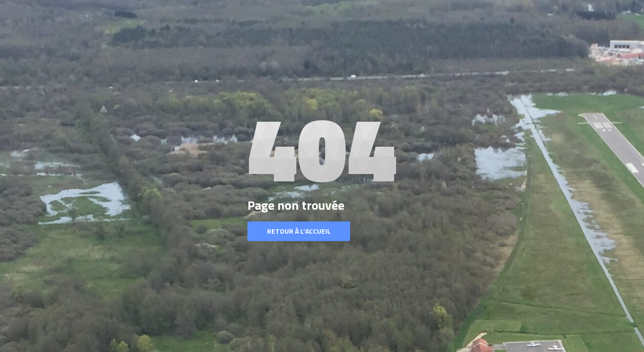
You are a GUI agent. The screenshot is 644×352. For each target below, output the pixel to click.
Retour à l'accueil (299, 231)
